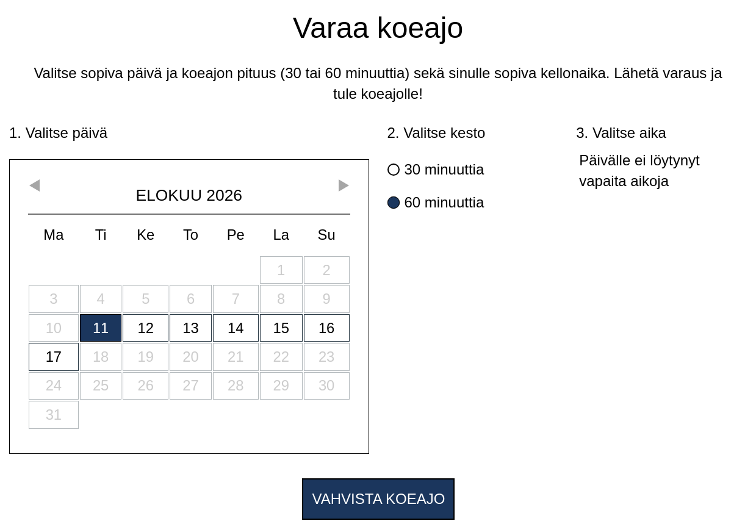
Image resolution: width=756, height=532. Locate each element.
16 (326, 328)
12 (146, 328)
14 (236, 328)
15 (281, 328)
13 (190, 328)
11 (101, 328)
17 (54, 357)
